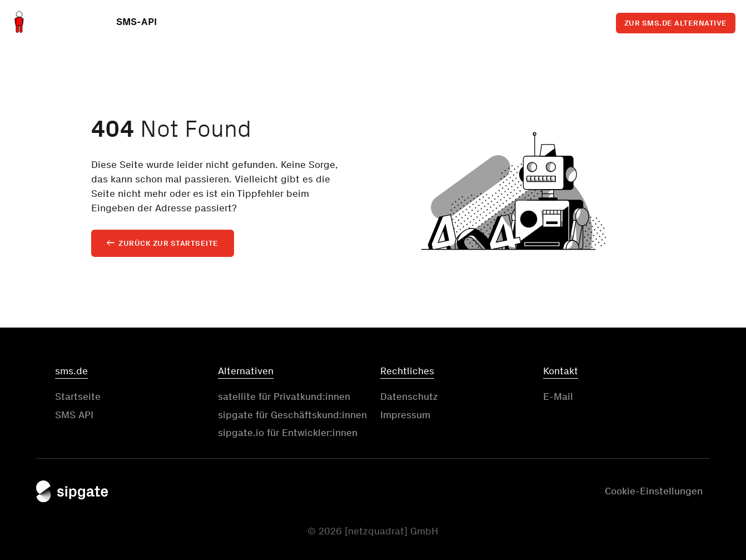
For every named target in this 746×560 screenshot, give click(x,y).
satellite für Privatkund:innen (284, 397)
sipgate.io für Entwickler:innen (288, 433)
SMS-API (136, 24)
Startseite (78, 397)
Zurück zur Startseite (168, 243)
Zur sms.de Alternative (676, 21)
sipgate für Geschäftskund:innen (292, 415)
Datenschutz (409, 397)
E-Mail (558, 397)
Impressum (405, 415)
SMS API (74, 415)
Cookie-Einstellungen (654, 491)
